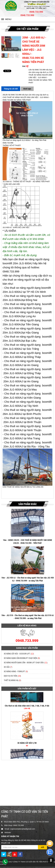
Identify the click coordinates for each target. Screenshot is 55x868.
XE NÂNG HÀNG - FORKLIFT (14, 671)
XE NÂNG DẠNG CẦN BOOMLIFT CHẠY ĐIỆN (21, 658)
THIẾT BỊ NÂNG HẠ (11, 680)
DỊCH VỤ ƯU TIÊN (10, 676)
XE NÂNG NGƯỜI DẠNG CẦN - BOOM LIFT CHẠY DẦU (24, 662)
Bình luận (27, 89)
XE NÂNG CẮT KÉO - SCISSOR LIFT (17, 654)
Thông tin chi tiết (11, 89)
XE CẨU (7, 667)
